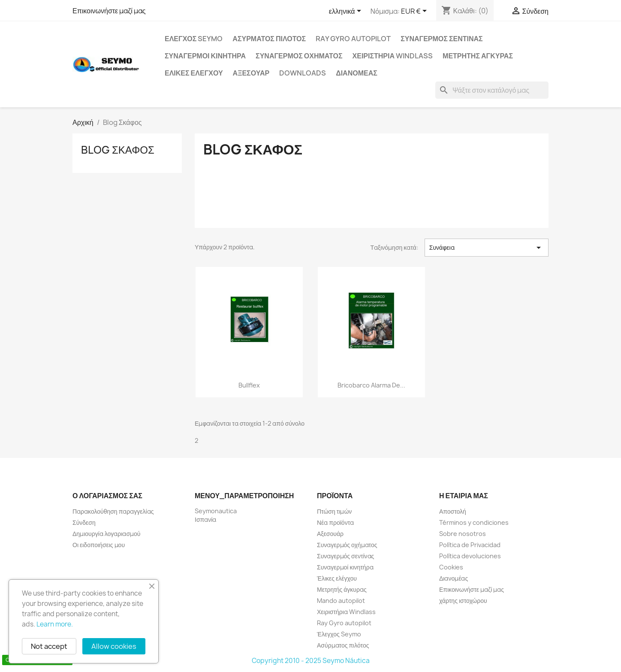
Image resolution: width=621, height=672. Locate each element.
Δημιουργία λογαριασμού (107, 534)
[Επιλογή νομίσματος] (415, 12)
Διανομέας (357, 73)
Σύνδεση (84, 522)
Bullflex (249, 385)
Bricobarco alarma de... (371, 385)
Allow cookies (114, 646)
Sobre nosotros (463, 534)
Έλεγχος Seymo (194, 39)
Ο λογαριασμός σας (107, 496)
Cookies (451, 567)
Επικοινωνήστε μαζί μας (109, 11)
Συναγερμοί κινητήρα (205, 56)
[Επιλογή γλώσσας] (347, 12)
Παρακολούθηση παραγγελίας (113, 511)
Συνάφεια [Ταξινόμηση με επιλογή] (487, 248)
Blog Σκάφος (118, 150)
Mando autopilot (341, 601)
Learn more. (55, 624)
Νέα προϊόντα (335, 522)
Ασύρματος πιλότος (269, 39)
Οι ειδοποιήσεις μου (99, 545)
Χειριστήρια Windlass (393, 56)
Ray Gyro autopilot (353, 39)
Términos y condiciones (474, 522)
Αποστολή (453, 511)
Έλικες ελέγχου (194, 73)
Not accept (49, 646)
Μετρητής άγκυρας (478, 56)
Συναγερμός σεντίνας (442, 39)
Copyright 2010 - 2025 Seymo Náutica (311, 661)
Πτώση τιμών (334, 511)
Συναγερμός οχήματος (299, 56)
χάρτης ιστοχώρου (463, 601)
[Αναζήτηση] (492, 90)
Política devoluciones (470, 556)
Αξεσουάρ (251, 73)
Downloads (303, 73)
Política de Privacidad (470, 545)
